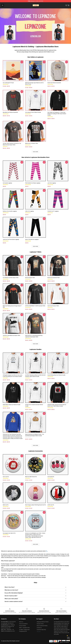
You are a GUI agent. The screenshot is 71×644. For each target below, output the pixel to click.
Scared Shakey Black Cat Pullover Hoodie (56, 375)
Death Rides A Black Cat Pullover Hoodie (12, 405)
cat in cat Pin (6, 477)
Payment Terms (40, 624)
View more (36, 152)
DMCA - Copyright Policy (24, 628)
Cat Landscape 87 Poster (8, 83)
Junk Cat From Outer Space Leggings (11, 239)
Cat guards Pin (51, 477)
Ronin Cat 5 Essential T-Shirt (54, 278)
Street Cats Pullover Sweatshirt (54, 83)
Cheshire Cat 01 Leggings (53, 211)
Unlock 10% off (68, 638)
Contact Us (39, 628)
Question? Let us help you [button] (64, 642)
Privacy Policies (23, 626)
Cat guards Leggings (7, 183)
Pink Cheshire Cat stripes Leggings (33, 183)
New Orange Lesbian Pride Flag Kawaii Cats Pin (35, 505)
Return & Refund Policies (42, 626)
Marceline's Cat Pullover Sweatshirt (10, 112)
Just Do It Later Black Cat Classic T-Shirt (11, 335)
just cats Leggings (52, 183)
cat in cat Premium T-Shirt (53, 306)
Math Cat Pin (6, 505)
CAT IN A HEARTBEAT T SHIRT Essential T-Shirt (35, 306)
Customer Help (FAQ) (41, 630)
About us (21, 622)
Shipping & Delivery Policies (43, 622)
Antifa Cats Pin (51, 505)
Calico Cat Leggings (30, 211)
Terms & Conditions (23, 624)
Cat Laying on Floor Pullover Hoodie (33, 112)
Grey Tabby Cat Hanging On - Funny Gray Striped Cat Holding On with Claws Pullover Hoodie (57, 114)
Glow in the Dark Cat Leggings (32, 239)
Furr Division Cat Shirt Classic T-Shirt (11, 278)
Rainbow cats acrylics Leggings (10, 211)
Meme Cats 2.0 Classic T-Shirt (32, 143)
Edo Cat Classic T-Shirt (30, 278)
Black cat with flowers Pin (31, 477)
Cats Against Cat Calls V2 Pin (9, 533)
